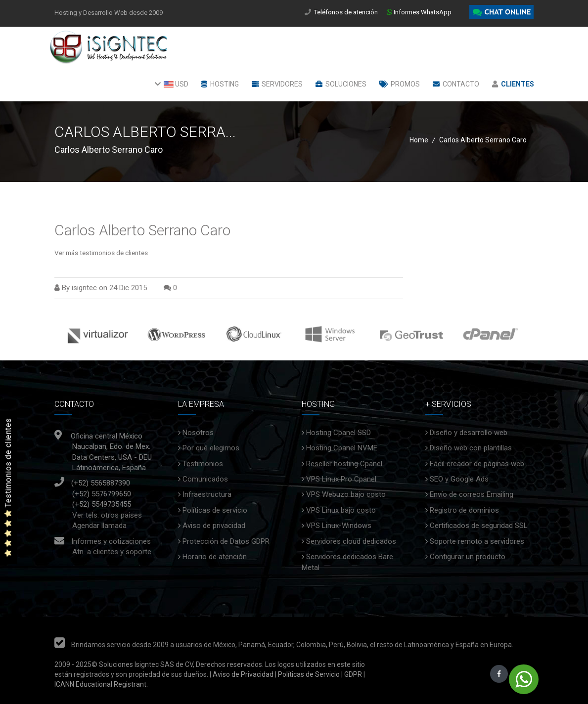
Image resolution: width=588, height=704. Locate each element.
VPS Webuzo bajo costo (346, 494)
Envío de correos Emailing (472, 494)
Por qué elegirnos (211, 448)
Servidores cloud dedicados (351, 541)
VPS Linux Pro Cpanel (341, 479)
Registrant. (131, 684)
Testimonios (203, 464)
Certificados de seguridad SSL (479, 526)
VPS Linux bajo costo (341, 510)
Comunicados (205, 479)
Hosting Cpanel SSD (339, 433)
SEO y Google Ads (459, 479)
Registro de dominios (464, 510)
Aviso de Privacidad (242, 674)
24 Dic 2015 (128, 288)
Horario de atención (215, 557)
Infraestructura (207, 494)
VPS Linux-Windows (339, 526)
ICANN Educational (83, 684)
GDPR (352, 674)
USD (172, 84)
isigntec (84, 288)
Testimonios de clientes (8, 488)
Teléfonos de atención (347, 12)
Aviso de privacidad (214, 526)
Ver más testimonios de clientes (101, 253)
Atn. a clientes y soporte (112, 552)
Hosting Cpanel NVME (342, 448)
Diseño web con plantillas (471, 448)
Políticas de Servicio (309, 674)
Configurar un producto (468, 557)
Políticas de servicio (215, 510)
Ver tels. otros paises (107, 515)
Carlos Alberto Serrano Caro (142, 230)
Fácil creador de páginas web (477, 464)
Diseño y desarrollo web (469, 433)
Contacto (456, 84)
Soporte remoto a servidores (477, 541)
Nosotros (198, 433)
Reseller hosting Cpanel (344, 464)
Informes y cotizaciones (111, 541)
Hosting (220, 84)
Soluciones (341, 84)
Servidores (277, 84)
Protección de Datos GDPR (226, 541)
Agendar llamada (99, 526)
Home (419, 140)
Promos (400, 84)
